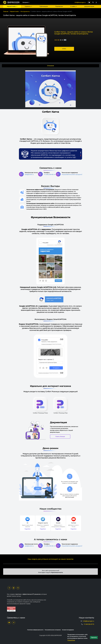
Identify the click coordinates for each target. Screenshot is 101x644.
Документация (89, 6)
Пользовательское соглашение (53, 630)
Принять (94, 637)
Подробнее (71, 640)
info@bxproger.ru (80, 2)
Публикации (44, 6)
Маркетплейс (12, 6)
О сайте (74, 6)
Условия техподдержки (68, 630)
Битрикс (26, 2)
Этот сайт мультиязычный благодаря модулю (51, 572)
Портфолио (59, 6)
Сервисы (28, 6)
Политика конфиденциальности (35, 630)
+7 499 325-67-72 (89, 624)
